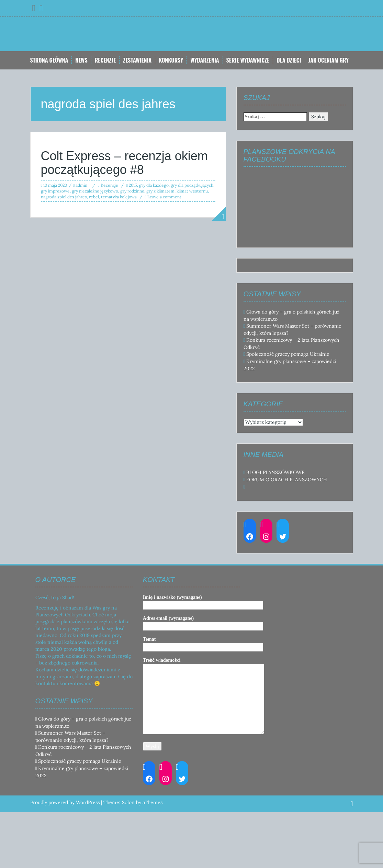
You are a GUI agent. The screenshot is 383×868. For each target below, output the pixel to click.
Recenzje (105, 60)
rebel (94, 197)
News (81, 60)
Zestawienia (137, 60)
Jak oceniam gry (329, 60)
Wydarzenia (205, 60)
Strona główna (49, 60)
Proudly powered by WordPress (65, 802)
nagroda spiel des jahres (64, 197)
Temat (203, 643)
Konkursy (171, 60)
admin (81, 185)
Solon (128, 802)
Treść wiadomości (204, 697)
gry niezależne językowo (95, 191)
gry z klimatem (160, 191)
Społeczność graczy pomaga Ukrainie (288, 354)
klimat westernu (192, 191)
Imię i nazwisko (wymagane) (203, 601)
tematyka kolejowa (119, 197)
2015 (133, 185)
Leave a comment (164, 197)
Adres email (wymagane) (203, 622)
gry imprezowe (55, 191)
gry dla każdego (154, 185)
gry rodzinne (132, 191)
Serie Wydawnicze (248, 60)
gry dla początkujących (192, 185)
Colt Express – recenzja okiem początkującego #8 (124, 163)
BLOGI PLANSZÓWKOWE (275, 472)
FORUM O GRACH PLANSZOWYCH (287, 480)
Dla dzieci (289, 60)
